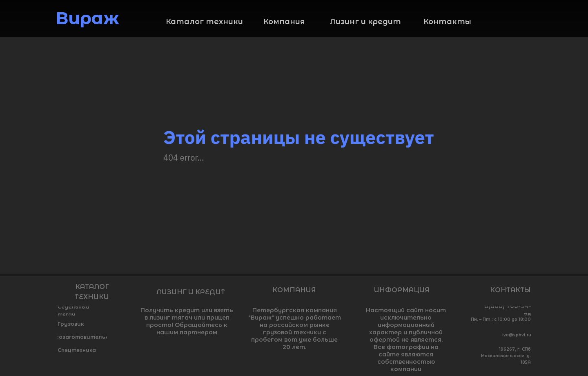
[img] (525, 19)
